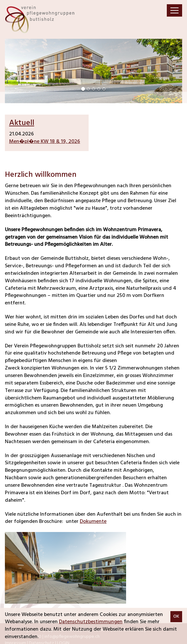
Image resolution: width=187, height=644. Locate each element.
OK (176, 616)
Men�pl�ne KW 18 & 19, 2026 (45, 142)
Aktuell (22, 123)
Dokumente (93, 522)
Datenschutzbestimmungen (91, 622)
